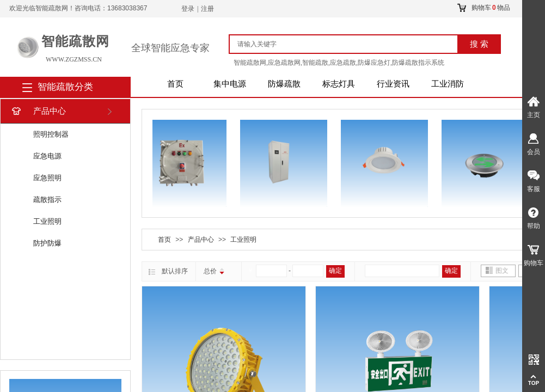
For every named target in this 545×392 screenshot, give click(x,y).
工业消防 (448, 84)
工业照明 (47, 221)
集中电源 (230, 84)
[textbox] (348, 44)
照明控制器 (51, 134)
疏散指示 (47, 200)
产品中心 (38, 111)
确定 (335, 271)
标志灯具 (339, 84)
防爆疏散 (284, 84)
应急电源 (47, 156)
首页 (175, 84)
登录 (188, 9)
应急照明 (47, 178)
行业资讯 (393, 84)
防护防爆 (47, 243)
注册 (207, 9)
